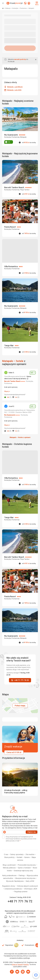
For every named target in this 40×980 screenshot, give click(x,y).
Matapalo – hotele (13, 361)
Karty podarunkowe (10, 876)
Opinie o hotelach (24, 868)
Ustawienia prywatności (13, 889)
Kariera (27, 857)
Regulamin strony (9, 886)
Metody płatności (10, 868)
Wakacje (8, 8)
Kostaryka (15, 8)
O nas (6, 854)
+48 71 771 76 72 (20, 901)
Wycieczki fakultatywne (15, 881)
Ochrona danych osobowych (27, 886)
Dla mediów (30, 854)
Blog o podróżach (9, 865)
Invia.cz (15, 964)
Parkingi (22, 876)
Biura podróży (10, 857)
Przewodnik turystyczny (27, 865)
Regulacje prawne (21, 892)
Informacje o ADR (31, 889)
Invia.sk (20, 964)
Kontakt (20, 857)
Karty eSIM (30, 881)
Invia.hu (26, 964)
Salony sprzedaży (17, 854)
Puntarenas (24, 8)
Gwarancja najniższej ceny (23, 871)
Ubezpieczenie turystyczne (25, 878)
